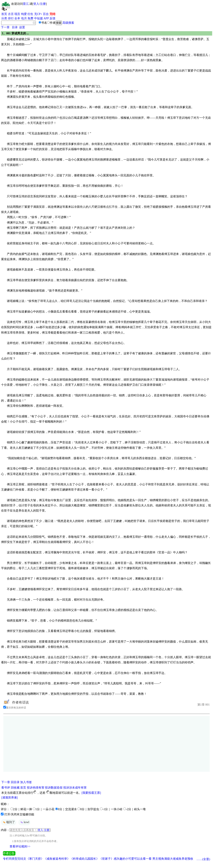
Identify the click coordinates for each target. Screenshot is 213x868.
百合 (46, 14)
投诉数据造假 (54, 788)
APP (46, 18)
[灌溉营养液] (9, 798)
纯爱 (24, 14)
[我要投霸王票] (91, 793)
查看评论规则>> (20, 846)
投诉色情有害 (36, 788)
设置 (22, 27)
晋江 (26, 4)
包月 (24, 18)
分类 (4, 18)
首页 (4, 14)
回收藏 (15, 788)
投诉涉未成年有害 (75, 788)
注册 (43, 4)
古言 (11, 14)
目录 (15, 27)
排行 (11, 18)
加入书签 (26, 782)
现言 (17, 14)
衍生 (30, 14)
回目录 (15, 782)
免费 (30, 18)
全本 (17, 18)
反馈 (52, 18)
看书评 (6, 788)
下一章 (5, 27)
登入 (36, 4)
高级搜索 (68, 23)
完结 (52, 14)
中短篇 (39, 18)
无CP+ (38, 14)
